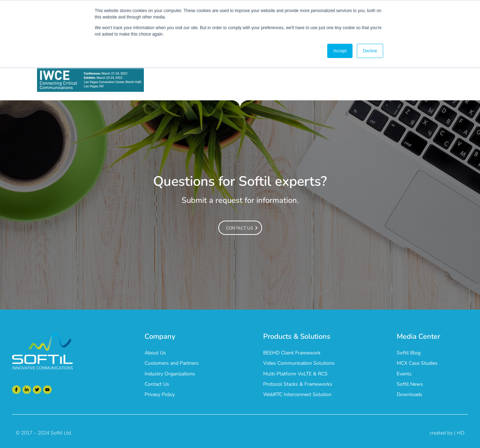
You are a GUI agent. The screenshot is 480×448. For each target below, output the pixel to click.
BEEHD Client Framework (292, 353)
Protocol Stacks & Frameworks (298, 384)
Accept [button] (340, 51)
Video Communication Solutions (299, 363)
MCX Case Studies (417, 363)
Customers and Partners (172, 363)
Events (404, 374)
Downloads (409, 394)
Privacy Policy (160, 394)
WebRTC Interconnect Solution (297, 394)
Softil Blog (409, 353)
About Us (155, 353)
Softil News (410, 384)
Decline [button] (370, 51)
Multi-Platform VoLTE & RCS (295, 374)
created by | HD (447, 433)
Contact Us (157, 384)
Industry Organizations (170, 374)
